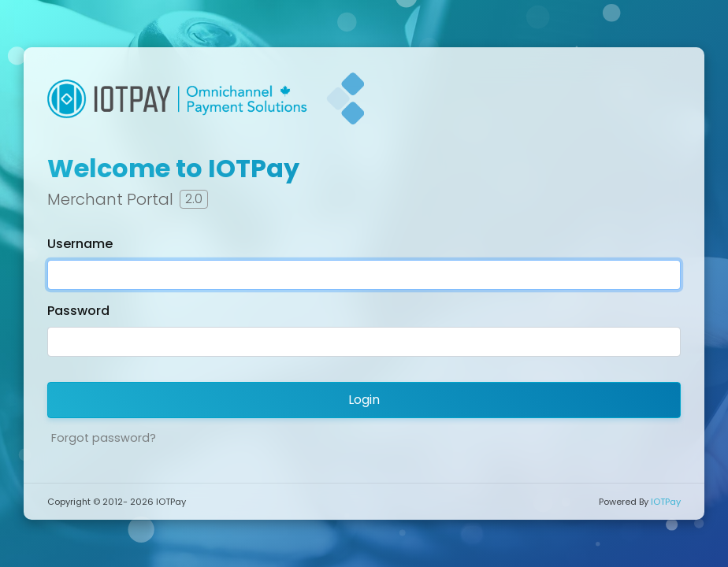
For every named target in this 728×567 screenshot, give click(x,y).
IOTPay (666, 502)
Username (80, 244)
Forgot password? (104, 438)
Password (78, 311)
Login (364, 400)
